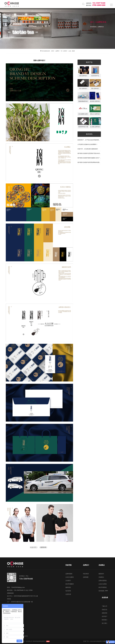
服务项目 (68, 587)
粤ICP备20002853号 (39, 641)
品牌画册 (86, 577)
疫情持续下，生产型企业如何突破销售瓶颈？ (89, 141)
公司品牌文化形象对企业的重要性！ (88, 144)
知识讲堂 (68, 591)
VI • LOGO (64, 51)
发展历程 (104, 613)
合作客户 (104, 616)
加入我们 (104, 623)
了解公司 (104, 606)
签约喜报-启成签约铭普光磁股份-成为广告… (89, 159)
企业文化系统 (103, 584)
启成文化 (104, 610)
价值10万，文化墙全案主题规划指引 (88, 149)
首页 (53, 51)
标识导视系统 (103, 587)
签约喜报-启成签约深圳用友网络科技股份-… (88, 163)
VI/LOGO (86, 574)
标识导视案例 (70, 584)
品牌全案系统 (103, 581)
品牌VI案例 (69, 574)
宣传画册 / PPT (103, 591)
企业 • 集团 (72, 51)
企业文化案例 (70, 577)
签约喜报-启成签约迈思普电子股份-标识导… (89, 154)
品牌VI (58, 51)
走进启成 (68, 594)
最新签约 (101, 574)
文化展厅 (68, 581)
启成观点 (101, 577)
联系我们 (104, 620)
